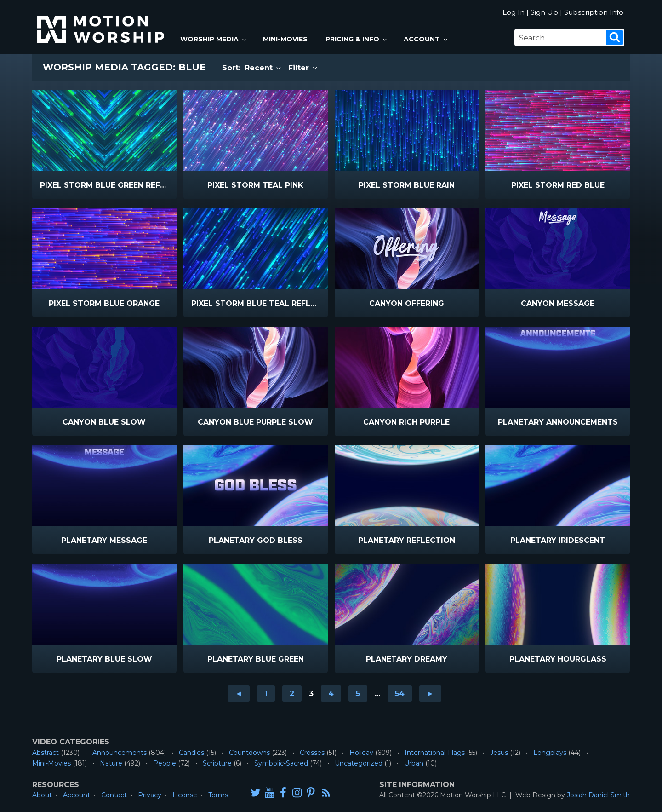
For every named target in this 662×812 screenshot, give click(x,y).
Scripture (217, 763)
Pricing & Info (357, 39)
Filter (303, 68)
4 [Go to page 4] (331, 694)
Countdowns (249, 753)
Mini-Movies (285, 39)
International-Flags (435, 753)
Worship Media (214, 39)
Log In (514, 12)
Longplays (550, 753)
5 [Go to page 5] (358, 694)
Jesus (499, 753)
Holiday (361, 753)
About (42, 795)
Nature (111, 763)
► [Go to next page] (430, 694)
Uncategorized (359, 763)
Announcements (120, 753)
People (165, 763)
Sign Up (544, 12)
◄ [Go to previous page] (239, 694)
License (185, 795)
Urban (414, 763)
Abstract (46, 753)
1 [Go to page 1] (266, 694)
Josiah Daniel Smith (598, 795)
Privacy (150, 795)
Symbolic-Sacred (281, 763)
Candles (191, 753)
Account (426, 39)
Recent (263, 68)
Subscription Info (594, 12)
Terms (218, 795)
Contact (114, 795)
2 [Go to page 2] (292, 694)
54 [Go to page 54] (400, 694)
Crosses (312, 753)
